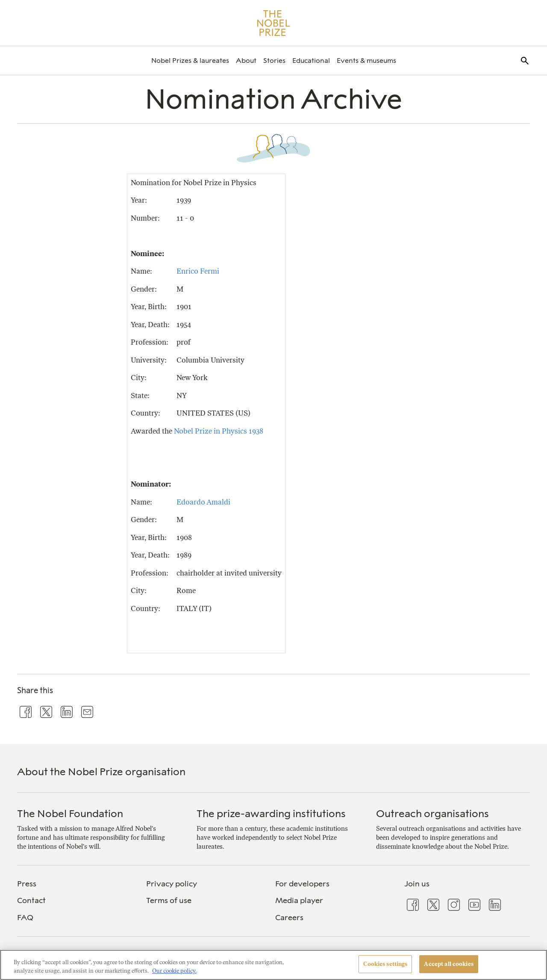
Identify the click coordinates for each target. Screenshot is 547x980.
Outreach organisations (432, 813)
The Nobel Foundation (70, 813)
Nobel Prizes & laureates (190, 61)
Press (27, 884)
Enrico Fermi (198, 271)
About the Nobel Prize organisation (101, 772)
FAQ (25, 918)
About (246, 61)
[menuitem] (190, 61)
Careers (289, 918)
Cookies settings (385, 964)
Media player (299, 900)
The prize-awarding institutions (271, 813)
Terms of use (169, 900)
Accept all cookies (448, 964)
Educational (311, 61)
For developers (302, 884)
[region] (273, 965)
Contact (31, 900)
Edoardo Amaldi (203, 502)
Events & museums (366, 61)
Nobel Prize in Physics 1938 (219, 431)
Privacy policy (172, 884)
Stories (274, 61)
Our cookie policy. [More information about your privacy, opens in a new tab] (174, 971)
